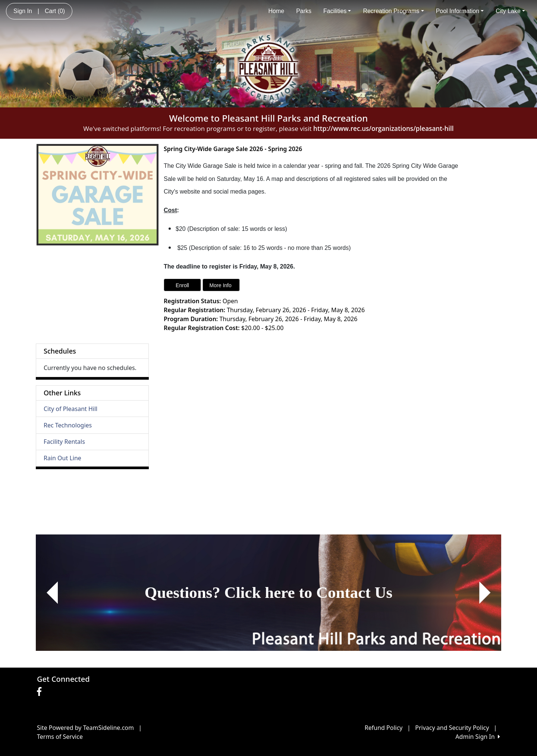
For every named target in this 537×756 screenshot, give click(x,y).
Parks (304, 11)
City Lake (510, 11)
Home (276, 11)
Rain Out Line (62, 458)
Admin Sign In (478, 737)
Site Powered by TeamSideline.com (85, 728)
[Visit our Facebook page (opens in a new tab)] (41, 692)
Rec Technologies (68, 425)
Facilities (337, 11)
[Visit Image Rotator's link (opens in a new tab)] (268, 593)
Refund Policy (384, 728)
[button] (52, 593)
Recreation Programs (393, 11)
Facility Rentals (64, 442)
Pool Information (460, 11)
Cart (55, 11)
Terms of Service (60, 737)
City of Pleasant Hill (70, 409)
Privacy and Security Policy (452, 728)
